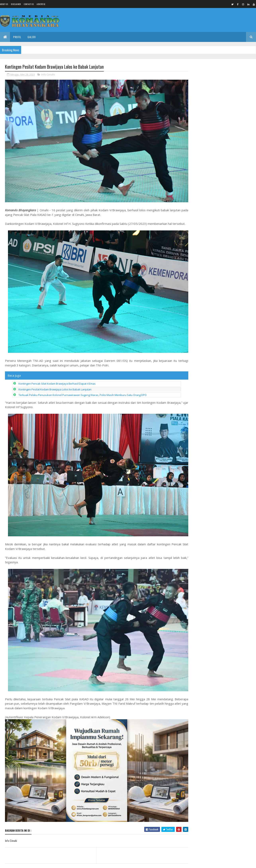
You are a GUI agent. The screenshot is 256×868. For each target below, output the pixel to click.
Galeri (31, 37)
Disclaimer (16, 4)
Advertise (41, 4)
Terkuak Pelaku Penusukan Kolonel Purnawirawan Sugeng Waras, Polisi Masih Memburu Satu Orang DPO (83, 392)
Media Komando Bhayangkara (41, 863)
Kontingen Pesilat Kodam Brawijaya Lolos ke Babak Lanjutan (55, 386)
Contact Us (29, 4)
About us (4, 4)
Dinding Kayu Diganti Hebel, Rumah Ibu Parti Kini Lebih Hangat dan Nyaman (228, 391)
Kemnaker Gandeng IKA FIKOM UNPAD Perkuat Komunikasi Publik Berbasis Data (220, 82)
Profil (17, 37)
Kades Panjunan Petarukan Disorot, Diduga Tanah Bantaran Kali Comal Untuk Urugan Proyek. (231, 330)
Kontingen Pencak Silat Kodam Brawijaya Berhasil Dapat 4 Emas (57, 380)
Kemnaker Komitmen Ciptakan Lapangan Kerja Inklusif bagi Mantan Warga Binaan (230, 349)
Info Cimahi (48, 75)
